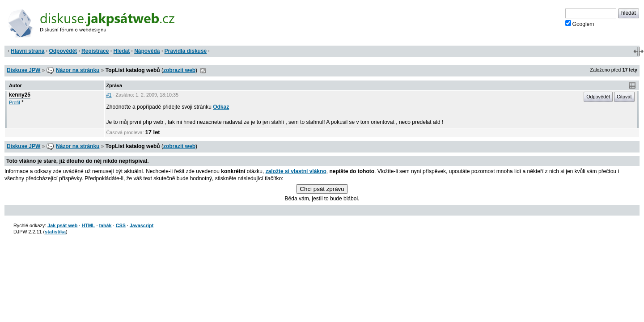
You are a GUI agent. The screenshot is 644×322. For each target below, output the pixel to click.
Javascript (142, 225)
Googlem (580, 24)
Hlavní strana (28, 51)
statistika (55, 232)
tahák (105, 225)
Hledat (121, 51)
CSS (121, 225)
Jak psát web (62, 225)
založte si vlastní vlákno (296, 171)
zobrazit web (179, 70)
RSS (203, 71)
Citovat (624, 97)
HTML (88, 225)
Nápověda (147, 51)
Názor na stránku (78, 70)
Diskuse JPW (23, 70)
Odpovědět (63, 51)
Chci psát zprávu (322, 189)
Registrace (95, 51)
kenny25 (20, 95)
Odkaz (221, 107)
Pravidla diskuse (186, 51)
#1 (109, 95)
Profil (15, 102)
